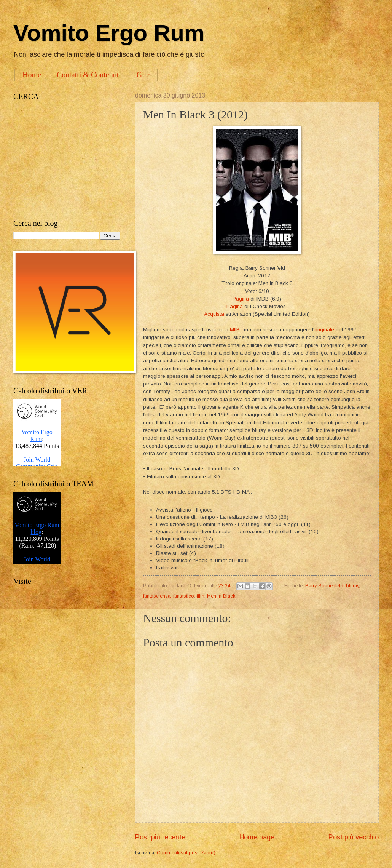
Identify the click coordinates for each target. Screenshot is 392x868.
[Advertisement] (67, 160)
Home (32, 75)
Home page (257, 837)
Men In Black (221, 596)
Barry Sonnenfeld (324, 586)
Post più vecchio (354, 837)
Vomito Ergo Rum (109, 33)
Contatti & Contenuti (89, 75)
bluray (352, 586)
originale (324, 330)
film (201, 596)
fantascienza (157, 596)
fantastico (184, 596)
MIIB (235, 330)
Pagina (241, 299)
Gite (143, 75)
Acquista (214, 314)
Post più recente (160, 837)
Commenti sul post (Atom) (186, 853)
